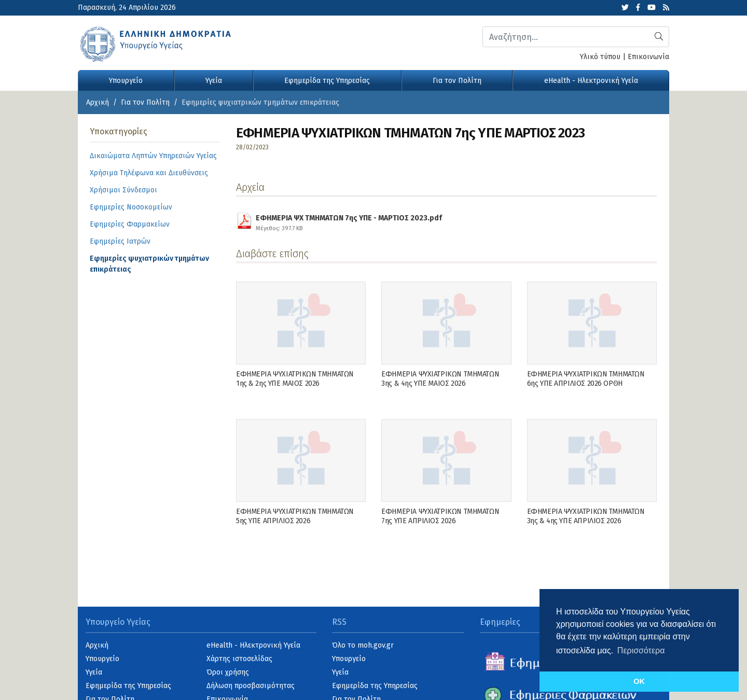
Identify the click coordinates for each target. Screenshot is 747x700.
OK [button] (639, 681)
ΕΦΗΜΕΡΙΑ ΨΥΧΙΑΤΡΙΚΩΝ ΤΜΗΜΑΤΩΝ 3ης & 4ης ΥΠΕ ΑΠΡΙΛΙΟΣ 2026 (586, 516)
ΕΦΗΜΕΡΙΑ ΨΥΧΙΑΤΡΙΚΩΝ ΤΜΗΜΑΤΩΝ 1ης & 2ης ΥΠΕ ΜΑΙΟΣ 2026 (295, 379)
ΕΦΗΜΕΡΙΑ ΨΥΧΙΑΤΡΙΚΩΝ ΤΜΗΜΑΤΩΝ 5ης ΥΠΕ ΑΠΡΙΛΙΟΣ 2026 (295, 516)
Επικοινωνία (648, 57)
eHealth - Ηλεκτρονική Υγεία (591, 81)
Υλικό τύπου (600, 57)
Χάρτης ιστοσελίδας (239, 659)
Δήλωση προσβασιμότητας (251, 686)
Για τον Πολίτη (457, 81)
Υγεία (214, 81)
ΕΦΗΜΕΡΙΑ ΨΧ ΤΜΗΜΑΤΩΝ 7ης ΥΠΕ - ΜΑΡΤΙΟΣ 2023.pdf (349, 221)
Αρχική (98, 102)
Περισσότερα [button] (641, 650)
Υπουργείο (126, 81)
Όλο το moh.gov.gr (363, 645)
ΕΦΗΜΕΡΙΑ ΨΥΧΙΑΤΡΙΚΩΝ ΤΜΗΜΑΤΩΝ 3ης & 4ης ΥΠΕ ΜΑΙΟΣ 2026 (440, 379)
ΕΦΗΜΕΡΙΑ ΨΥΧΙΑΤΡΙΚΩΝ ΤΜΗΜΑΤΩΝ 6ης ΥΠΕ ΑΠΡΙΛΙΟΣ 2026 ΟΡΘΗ (586, 379)
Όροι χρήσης (228, 672)
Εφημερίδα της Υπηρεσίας (327, 81)
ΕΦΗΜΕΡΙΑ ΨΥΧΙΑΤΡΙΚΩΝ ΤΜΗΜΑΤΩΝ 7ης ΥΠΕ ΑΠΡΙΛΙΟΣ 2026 (440, 516)
